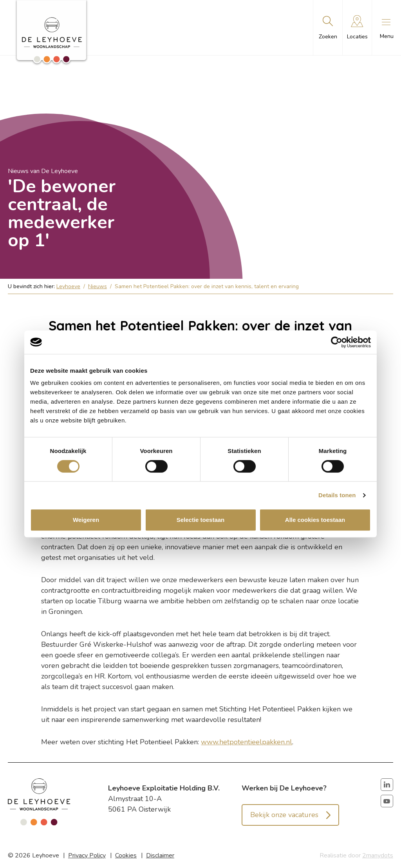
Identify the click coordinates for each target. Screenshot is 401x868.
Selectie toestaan (201, 520)
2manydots (378, 855)
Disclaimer (160, 855)
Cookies (126, 855)
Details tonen (337, 495)
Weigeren (86, 520)
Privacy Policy (87, 855)
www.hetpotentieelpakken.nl (247, 742)
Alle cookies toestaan (315, 520)
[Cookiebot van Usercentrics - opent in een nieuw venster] (337, 342)
